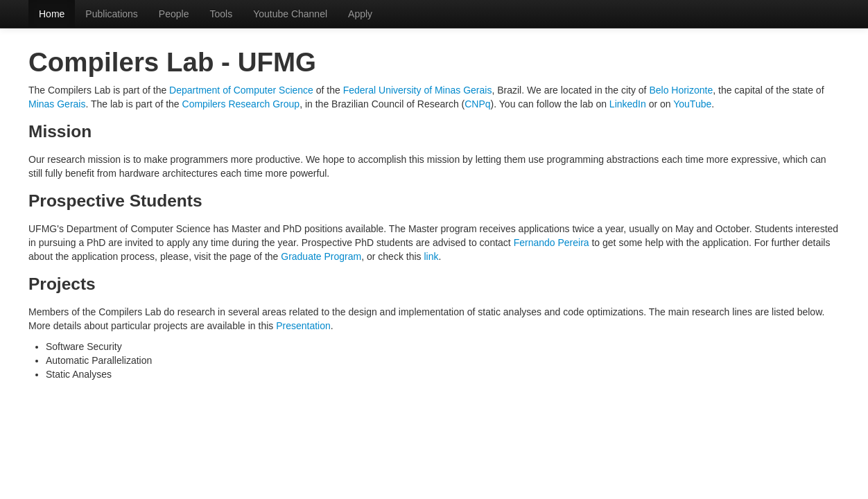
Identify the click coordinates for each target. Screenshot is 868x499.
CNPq (477, 104)
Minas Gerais (57, 104)
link (431, 256)
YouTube (692, 104)
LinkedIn (628, 104)
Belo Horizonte (681, 90)
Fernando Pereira (552, 243)
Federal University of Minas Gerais (418, 90)
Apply (360, 14)
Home (52, 14)
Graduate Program (321, 256)
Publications (112, 14)
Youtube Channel (290, 14)
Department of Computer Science (241, 90)
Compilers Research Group (241, 104)
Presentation (303, 326)
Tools (221, 14)
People (174, 14)
